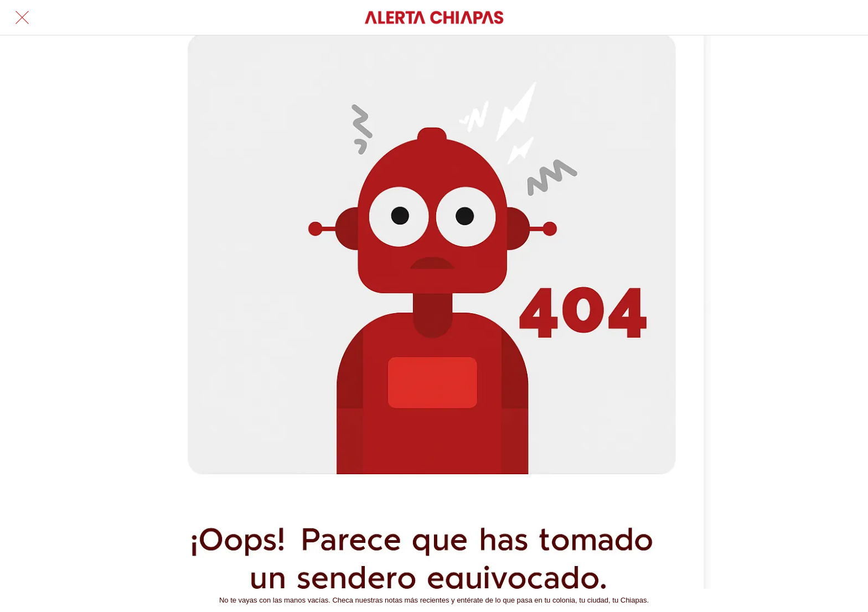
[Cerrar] (22, 18)
